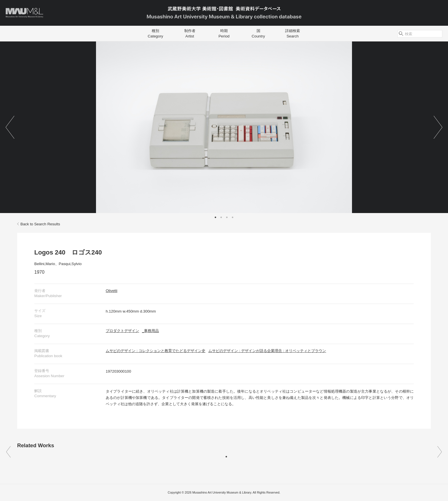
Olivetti (112, 291)
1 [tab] (215, 217)
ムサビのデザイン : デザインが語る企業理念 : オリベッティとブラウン (267, 351)
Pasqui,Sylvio (70, 264)
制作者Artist (190, 33)
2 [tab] (221, 217)
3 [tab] (227, 217)
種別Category (155, 33)
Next (438, 127)
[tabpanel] (224, 127)
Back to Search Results (39, 224)
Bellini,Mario (45, 264)
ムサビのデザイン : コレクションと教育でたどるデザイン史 (156, 351)
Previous (10, 127)
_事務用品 (150, 331)
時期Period (224, 33)
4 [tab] (233, 217)
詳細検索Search (293, 33)
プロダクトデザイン (122, 331)
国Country (258, 33)
